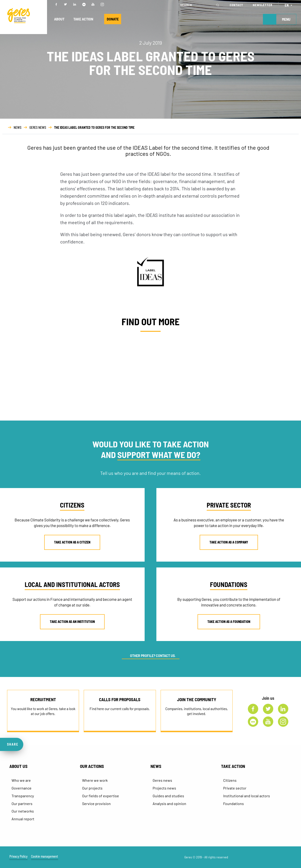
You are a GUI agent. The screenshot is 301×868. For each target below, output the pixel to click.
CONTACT (236, 5)
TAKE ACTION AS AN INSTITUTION (72, 622)
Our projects (92, 788)
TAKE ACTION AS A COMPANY (229, 542)
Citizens (230, 780)
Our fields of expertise (101, 796)
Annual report (23, 819)
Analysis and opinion (169, 803)
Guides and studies (168, 796)
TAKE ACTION (84, 19)
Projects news (164, 788)
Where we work (95, 780)
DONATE (115, 19)
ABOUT (59, 19)
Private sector (235, 788)
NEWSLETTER (263, 5)
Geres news (162, 780)
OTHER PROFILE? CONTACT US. (153, 656)
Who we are (21, 780)
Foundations (234, 803)
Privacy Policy (18, 857)
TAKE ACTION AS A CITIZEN (72, 542)
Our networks (23, 811)
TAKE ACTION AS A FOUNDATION (229, 622)
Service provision (96, 803)
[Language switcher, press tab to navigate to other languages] (289, 5)
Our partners (22, 803)
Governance (22, 788)
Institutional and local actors (247, 796)
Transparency (23, 796)
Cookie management (45, 857)
